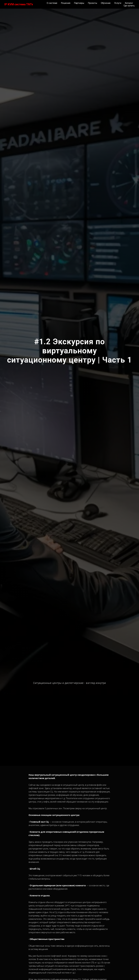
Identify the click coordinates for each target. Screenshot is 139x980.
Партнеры (79, 3)
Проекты (93, 3)
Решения (66, 3)
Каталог (129, 3)
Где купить (129, 6)
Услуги (118, 3)
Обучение (106, 3)
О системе (52, 3)
